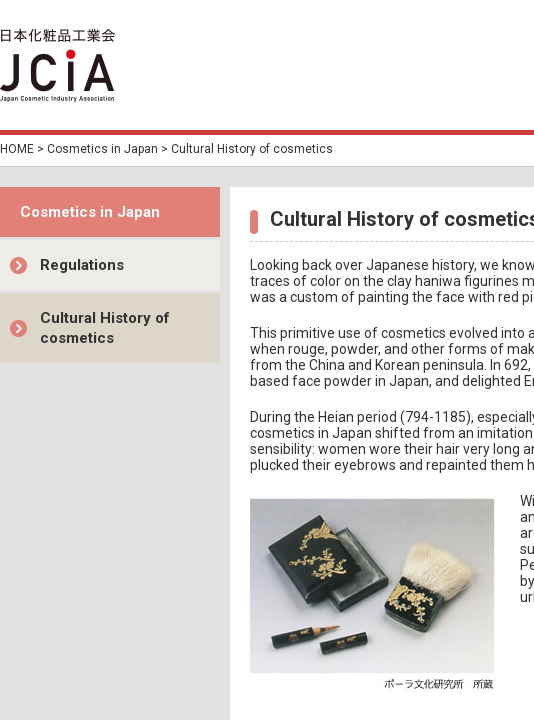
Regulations (82, 265)
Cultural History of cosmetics (105, 328)
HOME (17, 149)
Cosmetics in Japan (102, 149)
